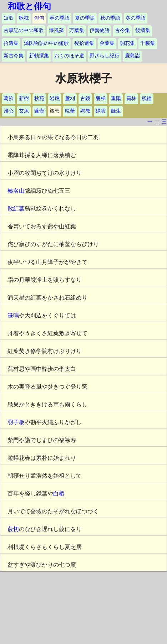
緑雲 (101, 111)
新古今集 (14, 56)
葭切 (13, 529)
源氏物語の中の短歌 (46, 43)
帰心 (9, 111)
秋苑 (39, 98)
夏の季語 (85, 18)
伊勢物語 (100, 30)
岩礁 (55, 98)
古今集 (122, 30)
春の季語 (60, 18)
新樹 (24, 98)
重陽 (116, 98)
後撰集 (143, 30)
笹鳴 (13, 315)
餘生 (116, 111)
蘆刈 (70, 98)
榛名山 (16, 191)
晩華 (70, 111)
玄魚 (24, 111)
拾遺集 (11, 43)
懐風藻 (56, 30)
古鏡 (85, 98)
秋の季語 (110, 18)
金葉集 (107, 43)
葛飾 (9, 98)
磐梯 (101, 98)
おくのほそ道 (69, 56)
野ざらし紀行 (105, 56)
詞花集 (127, 43)
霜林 (131, 98)
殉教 (85, 111)
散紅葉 (16, 209)
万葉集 (77, 30)
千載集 (148, 43)
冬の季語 (136, 18)
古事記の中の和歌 (24, 30)
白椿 (59, 494)
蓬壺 (39, 111)
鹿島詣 (132, 56)
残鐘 (147, 98)
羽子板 (16, 422)
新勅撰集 (39, 56)
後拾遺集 (84, 43)
